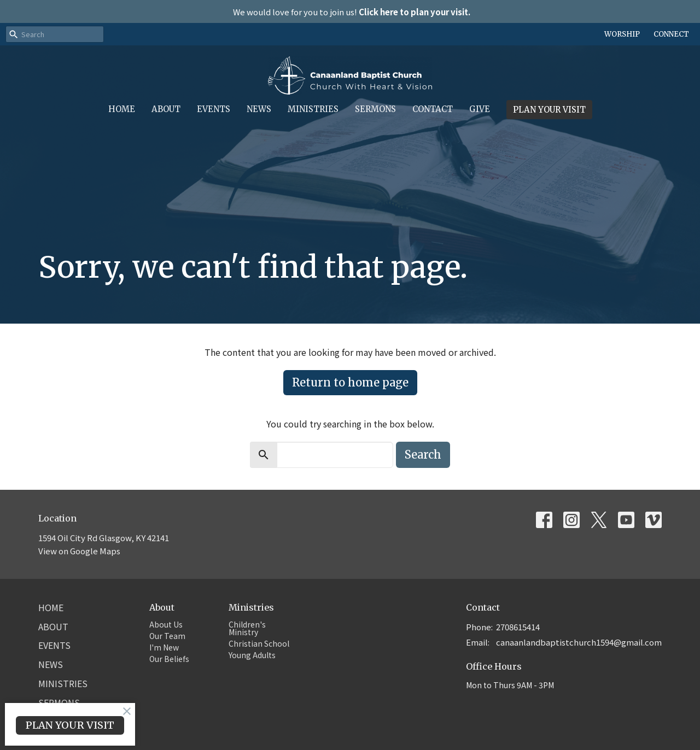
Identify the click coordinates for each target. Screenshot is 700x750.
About (166, 109)
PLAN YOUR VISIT (549, 110)
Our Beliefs (169, 659)
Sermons (375, 109)
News (259, 109)
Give (480, 109)
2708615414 (518, 627)
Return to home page (350, 382)
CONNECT (671, 34)
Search (423, 455)
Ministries (313, 109)
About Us (166, 624)
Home (122, 109)
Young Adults (252, 655)
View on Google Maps (79, 551)
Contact (433, 109)
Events (214, 109)
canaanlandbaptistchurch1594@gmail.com (579, 642)
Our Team (167, 636)
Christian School (259, 643)
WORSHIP (622, 34)
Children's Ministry (247, 628)
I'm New (164, 647)
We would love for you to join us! (352, 12)
